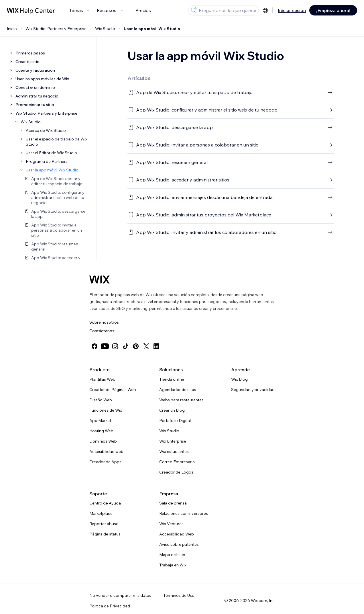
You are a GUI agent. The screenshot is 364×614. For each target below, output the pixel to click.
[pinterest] (136, 346)
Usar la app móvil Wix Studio (152, 29)
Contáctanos (102, 331)
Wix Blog (239, 379)
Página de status (105, 534)
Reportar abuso (104, 524)
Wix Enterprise (173, 441)
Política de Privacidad (110, 606)
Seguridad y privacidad (253, 390)
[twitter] (146, 346)
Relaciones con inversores (184, 513)
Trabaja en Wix (173, 565)
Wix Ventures (171, 524)
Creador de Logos (176, 472)
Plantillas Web (102, 379)
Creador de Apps (105, 462)
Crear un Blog (172, 410)
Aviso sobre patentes (179, 544)
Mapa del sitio (172, 555)
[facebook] (95, 346)
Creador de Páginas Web (113, 390)
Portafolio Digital (175, 421)
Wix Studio (169, 431)
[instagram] (115, 346)
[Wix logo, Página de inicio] (100, 279)
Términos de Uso (179, 595)
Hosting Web (101, 431)
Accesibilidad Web (177, 534)
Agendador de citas (178, 390)
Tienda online (172, 379)
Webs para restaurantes (181, 400)
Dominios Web (103, 441)
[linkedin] (156, 346)
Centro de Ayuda (105, 503)
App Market (100, 421)
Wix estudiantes (174, 451)
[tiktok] (125, 346)
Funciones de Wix (106, 410)
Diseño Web (101, 400)
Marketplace (101, 513)
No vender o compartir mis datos (120, 595)
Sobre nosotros (104, 322)
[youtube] (105, 346)
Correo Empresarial (177, 462)
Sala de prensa (173, 503)
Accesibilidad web (106, 451)
